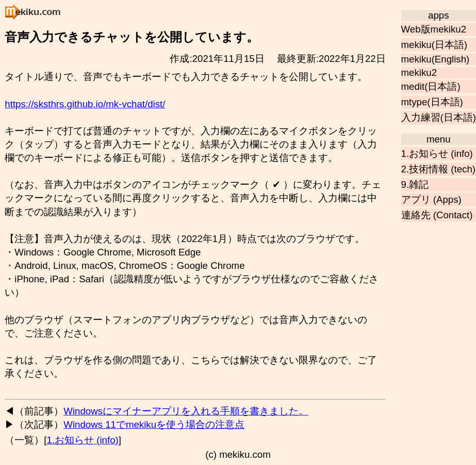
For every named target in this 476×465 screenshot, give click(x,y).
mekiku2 (419, 73)
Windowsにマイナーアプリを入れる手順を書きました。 (186, 411)
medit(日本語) (431, 86)
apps (438, 15)
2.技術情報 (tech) (438, 169)
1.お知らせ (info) (437, 154)
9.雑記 (415, 185)
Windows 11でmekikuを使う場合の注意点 (154, 424)
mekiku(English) (436, 59)
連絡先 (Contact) (437, 215)
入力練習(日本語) (439, 117)
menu (439, 139)
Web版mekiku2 (434, 29)
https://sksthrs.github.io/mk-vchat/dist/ (85, 104)
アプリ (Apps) (431, 199)
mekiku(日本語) (434, 45)
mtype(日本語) (432, 102)
